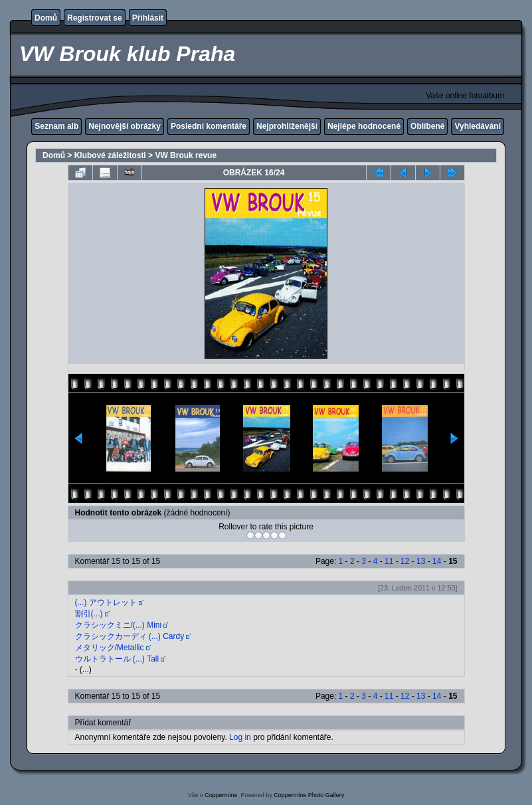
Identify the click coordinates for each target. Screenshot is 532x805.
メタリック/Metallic (110, 648)
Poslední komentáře (209, 126)
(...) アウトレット (106, 602)
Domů (46, 18)
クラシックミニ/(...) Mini (119, 625)
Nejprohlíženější (287, 126)
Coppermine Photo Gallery (309, 795)
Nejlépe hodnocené (364, 126)
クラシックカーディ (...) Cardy (130, 636)
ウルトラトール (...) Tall (117, 659)
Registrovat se (95, 18)
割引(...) (89, 614)
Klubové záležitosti (110, 155)
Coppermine (221, 795)
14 (437, 561)
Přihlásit (148, 18)
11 (389, 561)
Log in (240, 737)
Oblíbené (427, 126)
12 (405, 561)
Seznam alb (56, 126)
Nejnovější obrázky (125, 126)
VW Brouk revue (186, 155)
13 (421, 561)
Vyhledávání (478, 126)
